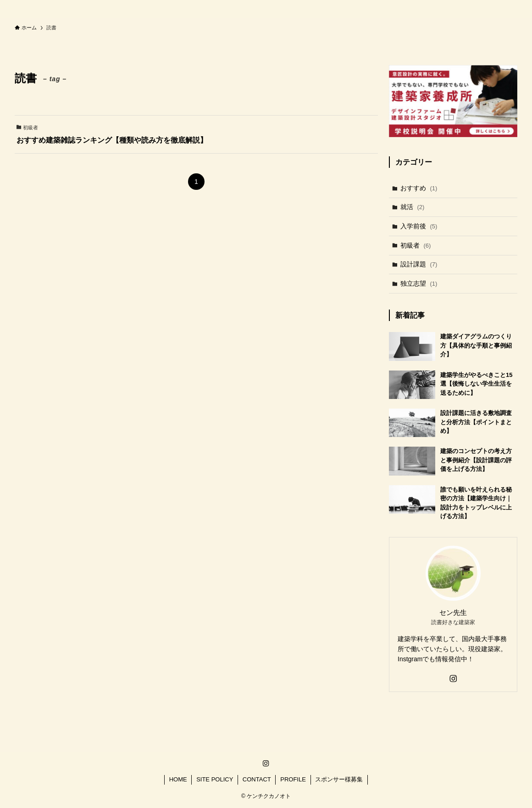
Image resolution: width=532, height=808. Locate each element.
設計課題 (419, 264)
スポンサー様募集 (339, 779)
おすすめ (419, 188)
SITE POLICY (215, 779)
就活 (413, 207)
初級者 (416, 245)
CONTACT (257, 779)
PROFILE (293, 779)
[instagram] (453, 679)
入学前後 (419, 226)
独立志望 (419, 283)
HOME (178, 779)
